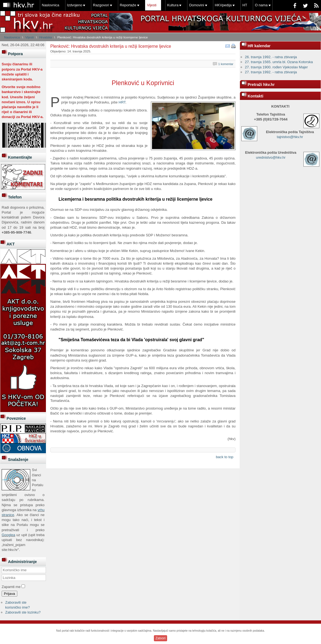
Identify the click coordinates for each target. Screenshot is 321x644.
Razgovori (101, 5)
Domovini (197, 5)
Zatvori (161, 638)
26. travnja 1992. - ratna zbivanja (271, 57)
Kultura (173, 5)
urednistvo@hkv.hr (271, 157)
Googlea (8, 535)
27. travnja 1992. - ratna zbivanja (271, 72)
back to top (225, 457)
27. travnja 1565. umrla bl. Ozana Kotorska (279, 62)
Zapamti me (11, 587)
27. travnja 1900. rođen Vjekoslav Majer (276, 67)
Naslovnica (51, 5)
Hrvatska (46, 37)
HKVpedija (223, 5)
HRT (122, 102)
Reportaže (128, 5)
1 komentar (226, 64)
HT (245, 5)
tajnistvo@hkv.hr (290, 137)
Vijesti (152, 5)
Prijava (9, 594)
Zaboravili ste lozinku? (23, 612)
